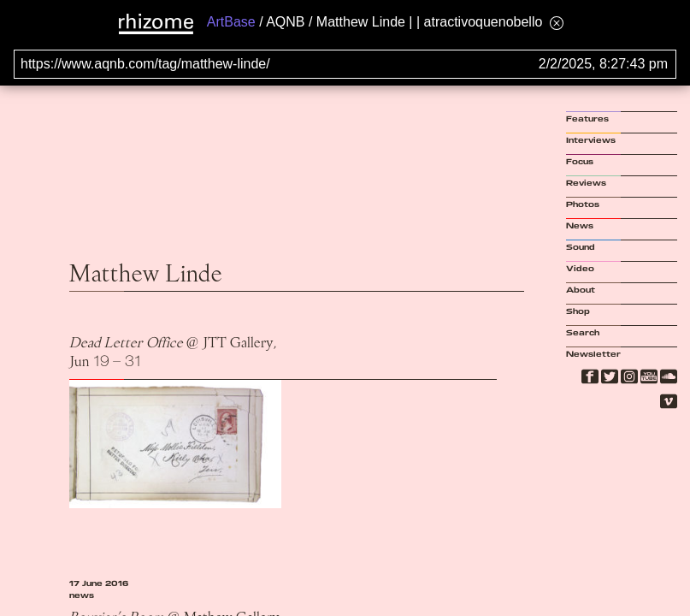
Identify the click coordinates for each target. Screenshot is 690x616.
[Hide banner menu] (557, 23)
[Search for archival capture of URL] (345, 64)
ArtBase (231, 22)
